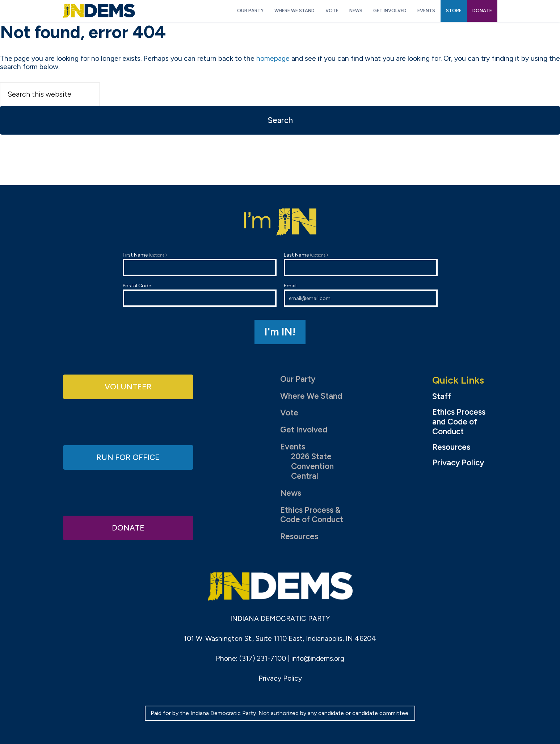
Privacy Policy (458, 463)
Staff (442, 397)
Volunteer (128, 387)
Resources (299, 536)
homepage (273, 58)
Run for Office (128, 457)
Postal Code (200, 295)
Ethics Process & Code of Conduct (312, 515)
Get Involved (304, 430)
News (291, 493)
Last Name (361, 264)
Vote (289, 413)
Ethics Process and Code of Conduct (459, 422)
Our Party (298, 379)
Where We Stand (311, 396)
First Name (200, 264)
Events (293, 447)
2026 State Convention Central (312, 466)
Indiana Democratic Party (99, 11)
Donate (128, 527)
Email (361, 295)
